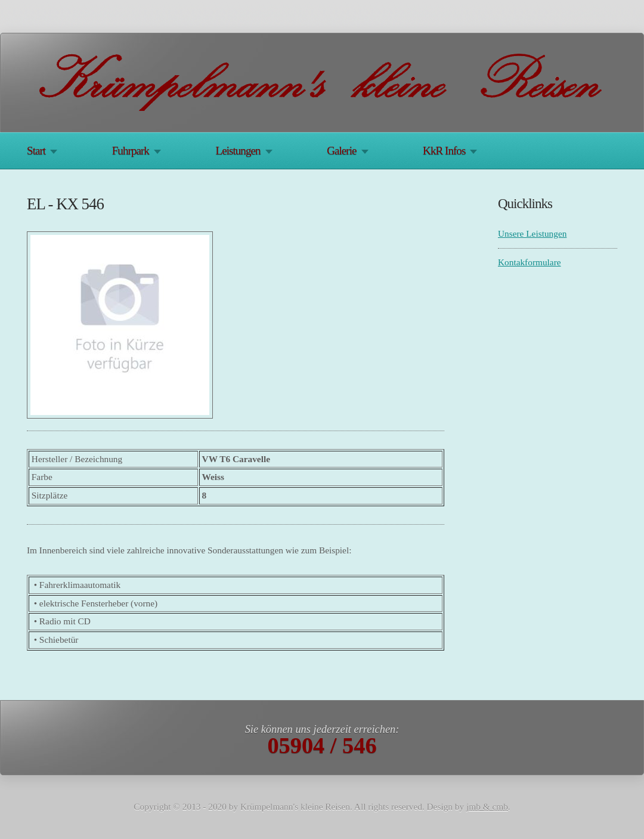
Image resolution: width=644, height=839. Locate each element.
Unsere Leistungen (532, 233)
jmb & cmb (487, 807)
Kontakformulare (530, 262)
